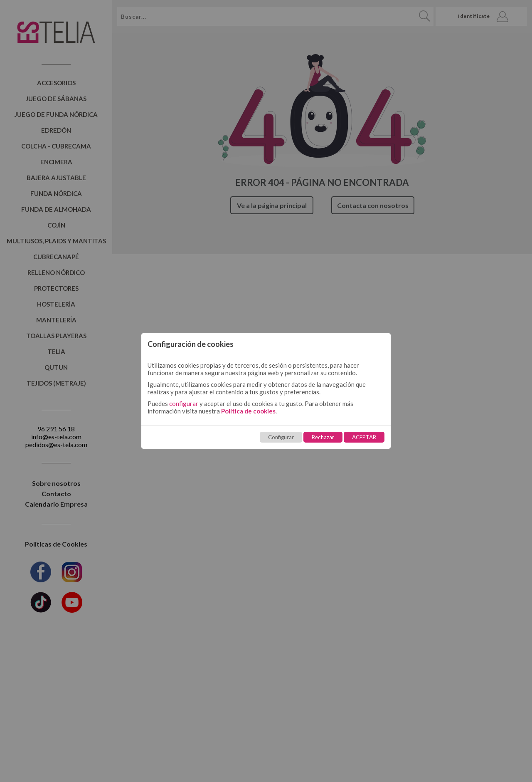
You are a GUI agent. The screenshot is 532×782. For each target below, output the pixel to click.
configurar (184, 403)
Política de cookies (248, 411)
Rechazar (323, 437)
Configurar (281, 437)
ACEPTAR (364, 437)
